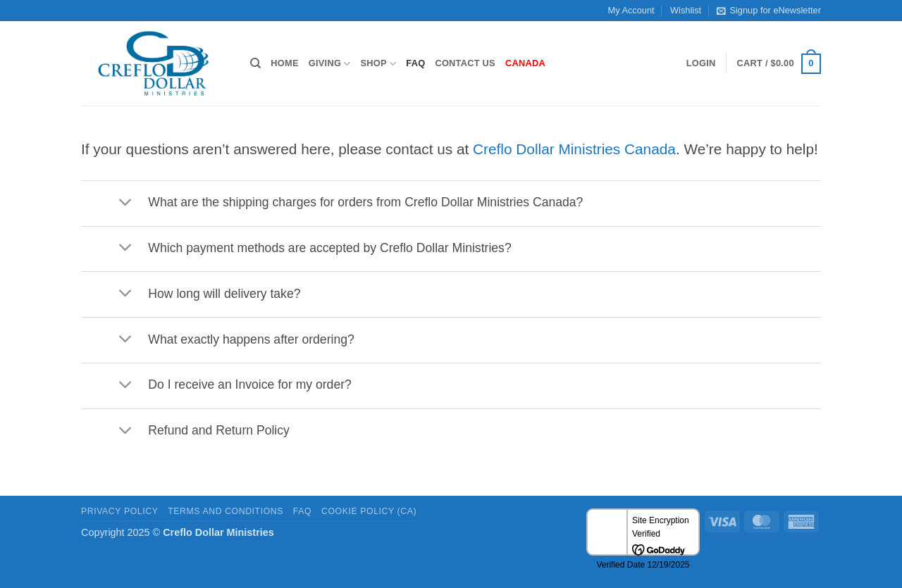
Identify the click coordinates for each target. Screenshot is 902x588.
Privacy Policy (119, 511)
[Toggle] (125, 203)
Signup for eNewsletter (768, 11)
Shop (379, 64)
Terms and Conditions (225, 511)
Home (284, 63)
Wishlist (686, 10)
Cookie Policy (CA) (369, 511)
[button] (701, 63)
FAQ (415, 63)
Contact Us (465, 63)
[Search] (255, 63)
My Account (631, 10)
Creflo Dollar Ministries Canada (574, 149)
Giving (330, 64)
